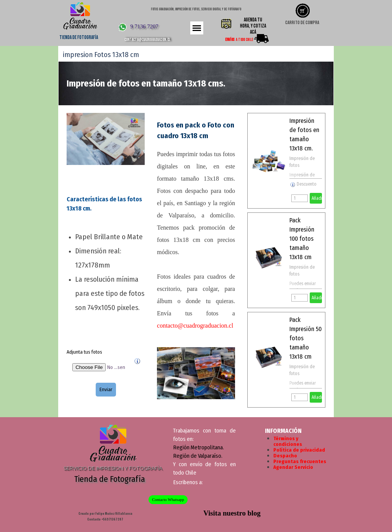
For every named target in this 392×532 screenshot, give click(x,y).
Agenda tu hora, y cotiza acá (253, 26)
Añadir (317, 198)
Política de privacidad (299, 450)
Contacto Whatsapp (168, 500)
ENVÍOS (230, 40)
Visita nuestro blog (232, 513)
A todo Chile (244, 40)
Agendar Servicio (293, 467)
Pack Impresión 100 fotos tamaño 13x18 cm (302, 239)
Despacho (285, 456)
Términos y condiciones (288, 441)
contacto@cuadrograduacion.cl (147, 40)
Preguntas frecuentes (300, 462)
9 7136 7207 (144, 26)
